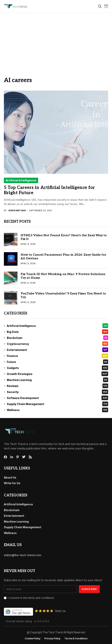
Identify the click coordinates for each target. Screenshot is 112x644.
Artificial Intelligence (21, 180)
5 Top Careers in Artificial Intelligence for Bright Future (49, 190)
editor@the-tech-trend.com (23, 555)
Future (57, 362)
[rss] (30, 457)
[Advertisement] (56, 42)
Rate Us (60, 611)
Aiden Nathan (17, 211)
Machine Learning (57, 380)
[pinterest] (18, 457)
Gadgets (57, 368)
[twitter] (24, 457)
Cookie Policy (33, 639)
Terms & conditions (76, 639)
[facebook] (5, 457)
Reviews (57, 386)
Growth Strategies (57, 374)
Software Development (57, 398)
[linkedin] (12, 457)
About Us (10, 477)
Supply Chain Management (57, 404)
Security (57, 392)
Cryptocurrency (57, 344)
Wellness (57, 410)
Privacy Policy (52, 639)
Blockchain (57, 338)
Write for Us (12, 483)
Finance (57, 356)
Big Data (57, 332)
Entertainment (57, 350)
